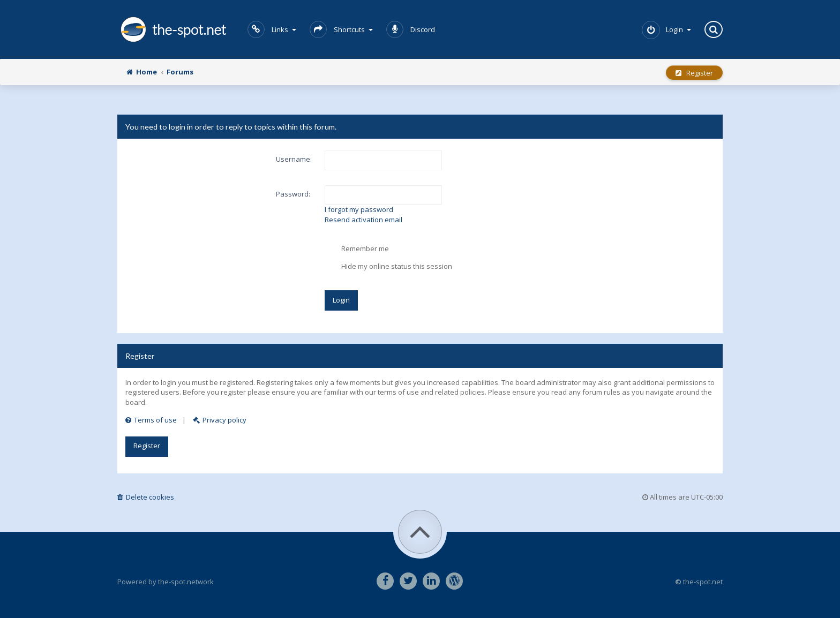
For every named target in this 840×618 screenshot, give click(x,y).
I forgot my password (359, 209)
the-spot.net (172, 29)
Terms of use (151, 420)
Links (272, 29)
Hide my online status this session (389, 267)
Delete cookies (146, 497)
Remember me (357, 249)
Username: (294, 159)
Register (694, 73)
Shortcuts (341, 29)
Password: (293, 194)
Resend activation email (363, 220)
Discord (411, 29)
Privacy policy (220, 420)
